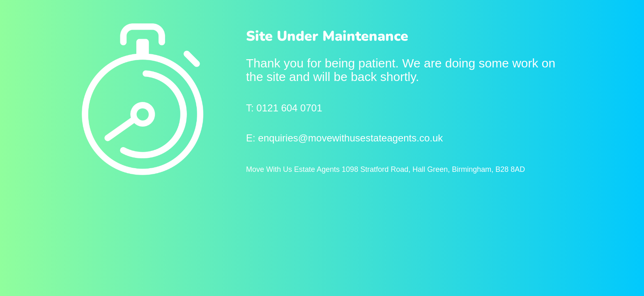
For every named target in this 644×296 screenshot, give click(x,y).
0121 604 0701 (289, 108)
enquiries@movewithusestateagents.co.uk (350, 138)
